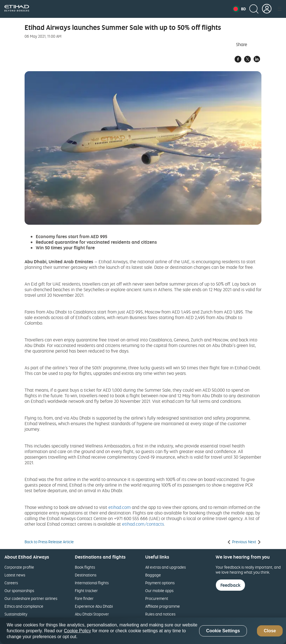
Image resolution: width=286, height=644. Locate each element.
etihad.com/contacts (143, 524)
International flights (92, 583)
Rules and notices (160, 614)
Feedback (230, 585)
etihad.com (120, 507)
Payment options (160, 583)
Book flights (85, 567)
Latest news (15, 575)
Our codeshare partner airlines (31, 598)
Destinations (86, 575)
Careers (11, 583)
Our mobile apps (159, 591)
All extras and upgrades (165, 567)
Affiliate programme (163, 606)
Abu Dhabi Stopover (92, 614)
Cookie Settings (223, 631)
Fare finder (84, 598)
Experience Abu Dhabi (94, 606)
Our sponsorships (19, 591)
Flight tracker (86, 591)
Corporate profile (19, 567)
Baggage (153, 575)
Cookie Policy (78, 631)
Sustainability (16, 614)
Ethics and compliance (24, 606)
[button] (239, 9)
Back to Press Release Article (49, 542)
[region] (143, 631)
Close (270, 631)
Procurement (157, 598)
